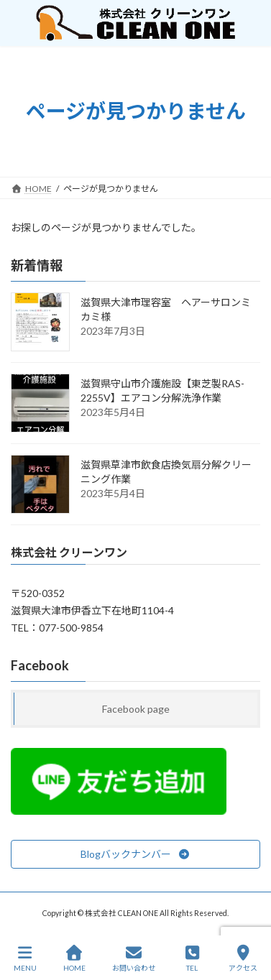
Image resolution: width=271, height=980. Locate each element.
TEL (193, 958)
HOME (74, 958)
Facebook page (136, 709)
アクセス (243, 958)
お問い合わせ (134, 958)
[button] (135, 854)
